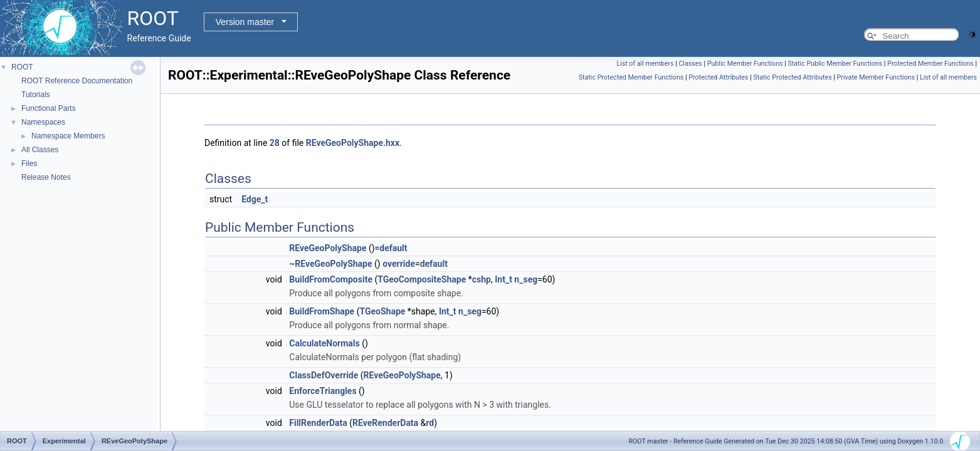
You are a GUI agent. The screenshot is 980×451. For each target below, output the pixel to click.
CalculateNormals (324, 343)
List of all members (645, 64)
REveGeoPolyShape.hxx (353, 143)
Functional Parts (49, 108)
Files (29, 163)
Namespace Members (68, 136)
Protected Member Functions (930, 64)
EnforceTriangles (323, 391)
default (393, 248)
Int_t (503, 279)
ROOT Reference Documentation (77, 81)
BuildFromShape (322, 311)
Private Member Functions (876, 77)
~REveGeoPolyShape (330, 264)
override (399, 264)
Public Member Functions (745, 64)
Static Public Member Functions (835, 64)
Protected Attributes (718, 77)
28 (275, 143)
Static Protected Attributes (792, 77)
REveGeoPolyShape (328, 248)
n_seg (526, 279)
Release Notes (46, 177)
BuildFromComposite (331, 279)
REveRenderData (385, 423)
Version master (245, 22)
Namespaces (43, 122)
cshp (482, 279)
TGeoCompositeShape (422, 279)
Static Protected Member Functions (631, 77)
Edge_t (255, 199)
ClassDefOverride (324, 375)
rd (430, 423)
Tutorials (36, 95)
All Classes (40, 150)
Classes (690, 64)
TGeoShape (382, 311)
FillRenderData (318, 423)
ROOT (22, 67)
